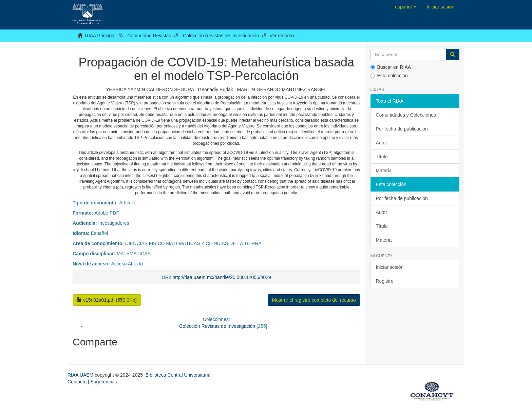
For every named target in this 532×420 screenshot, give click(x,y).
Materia (384, 171)
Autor (382, 143)
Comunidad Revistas (149, 36)
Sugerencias (103, 382)
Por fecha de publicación (402, 129)
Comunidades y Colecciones (406, 115)
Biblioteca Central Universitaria (178, 375)
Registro (385, 281)
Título (382, 157)
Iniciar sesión (390, 267)
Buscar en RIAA (391, 67)
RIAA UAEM (81, 375)
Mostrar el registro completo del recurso (314, 300)
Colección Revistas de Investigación (221, 36)
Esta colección (389, 76)
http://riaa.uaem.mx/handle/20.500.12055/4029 (222, 277)
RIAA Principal (100, 36)
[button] (406, 7)
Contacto (77, 382)
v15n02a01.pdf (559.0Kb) (107, 300)
